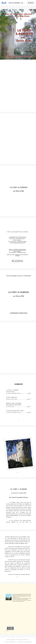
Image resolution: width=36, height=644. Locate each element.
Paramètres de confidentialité (24, 642)
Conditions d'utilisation (10, 642)
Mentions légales (11, 640)
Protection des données (22, 640)
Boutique (31, 3)
